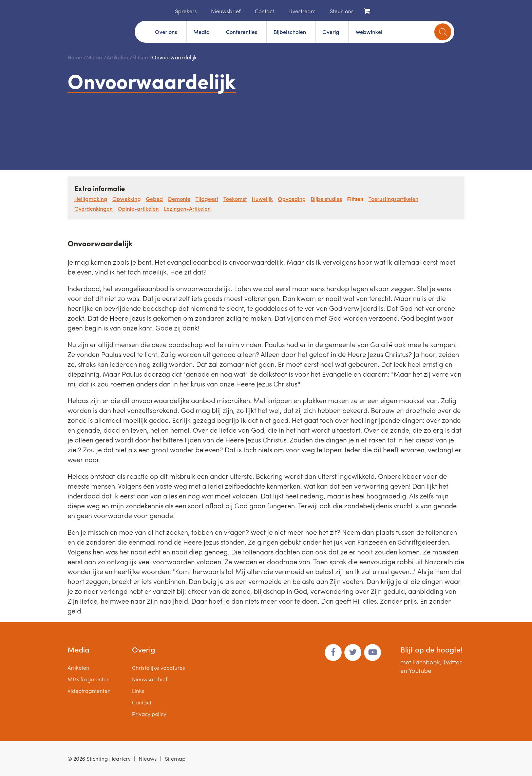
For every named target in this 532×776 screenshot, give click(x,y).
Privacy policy (149, 714)
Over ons (166, 32)
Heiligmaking (91, 199)
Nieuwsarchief (150, 679)
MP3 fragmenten (89, 679)
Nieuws (148, 759)
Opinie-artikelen (138, 209)
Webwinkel (369, 32)
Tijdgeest (207, 199)
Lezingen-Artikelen (187, 209)
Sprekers (186, 11)
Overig (331, 32)
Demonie (179, 199)
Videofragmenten (89, 691)
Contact (264, 11)
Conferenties (242, 32)
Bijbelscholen (290, 32)
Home (165, 11)
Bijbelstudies (326, 199)
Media (202, 32)
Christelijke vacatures (158, 668)
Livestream (302, 11)
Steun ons (342, 11)
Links (138, 691)
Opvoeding (292, 199)
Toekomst (235, 199)
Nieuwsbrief (226, 11)
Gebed (154, 199)
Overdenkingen (93, 209)
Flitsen (140, 57)
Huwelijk (262, 199)
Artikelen (117, 57)
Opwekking (127, 199)
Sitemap (175, 759)
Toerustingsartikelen (393, 199)
